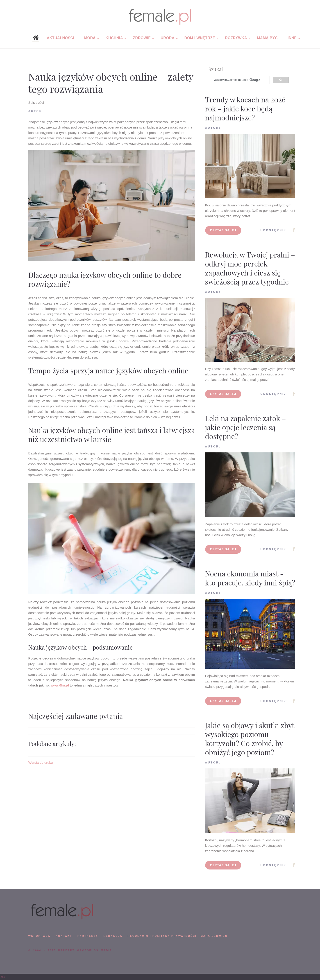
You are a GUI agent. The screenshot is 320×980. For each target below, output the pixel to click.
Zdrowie (142, 38)
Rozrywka (236, 38)
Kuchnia (114, 38)
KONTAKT (64, 936)
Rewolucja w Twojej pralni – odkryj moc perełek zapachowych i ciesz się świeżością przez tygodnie (250, 268)
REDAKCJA (113, 936)
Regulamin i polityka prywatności (162, 936)
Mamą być (267, 38)
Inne (292, 38)
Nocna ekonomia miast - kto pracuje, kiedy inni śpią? (250, 578)
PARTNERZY (88, 936)
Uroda (168, 38)
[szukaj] (240, 80)
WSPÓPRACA (39, 936)
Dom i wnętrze (200, 38)
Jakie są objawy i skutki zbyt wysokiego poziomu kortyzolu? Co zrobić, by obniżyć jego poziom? (250, 739)
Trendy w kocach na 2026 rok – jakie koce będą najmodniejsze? (245, 108)
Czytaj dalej (223, 230)
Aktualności (61, 38)
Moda (90, 38)
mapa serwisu (214, 936)
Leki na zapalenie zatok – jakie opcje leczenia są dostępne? (246, 427)
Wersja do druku (41, 762)
